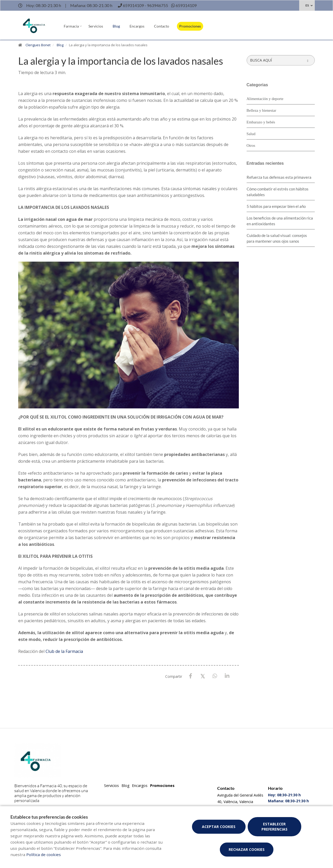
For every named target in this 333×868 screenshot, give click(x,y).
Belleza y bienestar (261, 110)
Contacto (162, 26)
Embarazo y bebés (261, 122)
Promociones (190, 26)
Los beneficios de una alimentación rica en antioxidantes (280, 221)
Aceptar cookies (219, 827)
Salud (251, 134)
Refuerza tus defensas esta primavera (279, 177)
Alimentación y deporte (265, 99)
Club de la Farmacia (64, 651)
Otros (251, 145)
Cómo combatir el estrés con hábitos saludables (278, 192)
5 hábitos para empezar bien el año (276, 206)
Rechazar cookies (247, 849)
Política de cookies (44, 854)
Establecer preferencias (274, 827)
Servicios (96, 26)
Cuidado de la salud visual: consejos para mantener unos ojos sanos (277, 238)
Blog (116, 26)
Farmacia (71, 26)
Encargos (137, 26)
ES (307, 5)
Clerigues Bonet (38, 45)
